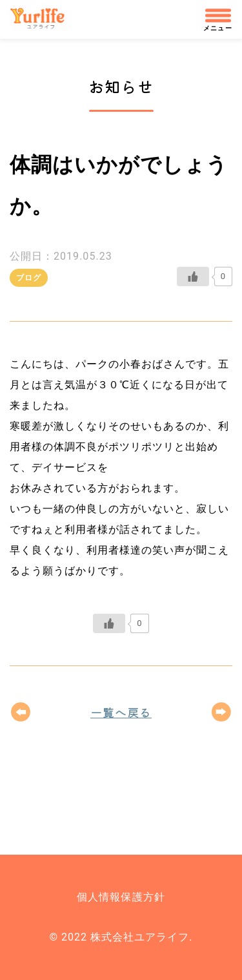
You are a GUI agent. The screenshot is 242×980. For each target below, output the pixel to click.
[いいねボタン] (193, 276)
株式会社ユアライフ (43, 19)
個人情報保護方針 (121, 897)
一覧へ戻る (121, 712)
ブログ (29, 278)
